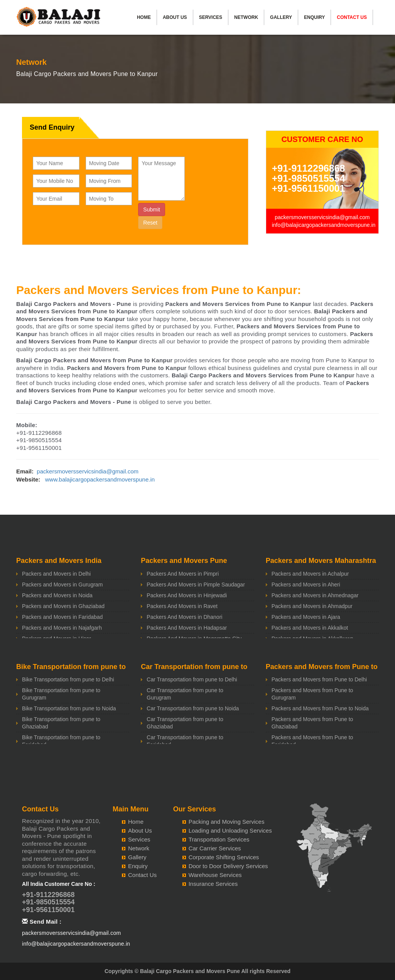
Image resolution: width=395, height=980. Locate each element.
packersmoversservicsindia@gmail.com (322, 217)
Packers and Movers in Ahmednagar (315, 595)
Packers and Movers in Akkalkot (310, 628)
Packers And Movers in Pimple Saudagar (196, 585)
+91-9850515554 (309, 178)
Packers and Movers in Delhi (56, 574)
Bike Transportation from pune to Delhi (68, 679)
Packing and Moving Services (227, 822)
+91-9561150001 (309, 188)
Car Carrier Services (215, 848)
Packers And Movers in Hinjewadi (187, 595)
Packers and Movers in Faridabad (62, 617)
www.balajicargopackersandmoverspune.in (100, 479)
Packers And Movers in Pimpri (183, 574)
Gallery (281, 17)
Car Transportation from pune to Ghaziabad (185, 723)
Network (246, 17)
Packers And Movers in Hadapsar (187, 628)
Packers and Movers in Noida (57, 595)
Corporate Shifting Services (224, 857)
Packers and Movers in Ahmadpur (312, 606)
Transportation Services (219, 839)
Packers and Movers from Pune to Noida (320, 708)
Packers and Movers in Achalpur (310, 574)
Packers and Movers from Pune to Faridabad (312, 741)
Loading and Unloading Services (230, 830)
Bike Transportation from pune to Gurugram (61, 694)
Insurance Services (213, 884)
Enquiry (314, 17)
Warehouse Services (215, 875)
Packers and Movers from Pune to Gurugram (312, 694)
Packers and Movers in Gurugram (62, 585)
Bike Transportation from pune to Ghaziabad (61, 723)
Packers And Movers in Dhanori (184, 617)
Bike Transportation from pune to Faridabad (61, 741)
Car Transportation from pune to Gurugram (185, 694)
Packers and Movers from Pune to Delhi (319, 679)
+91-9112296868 (309, 168)
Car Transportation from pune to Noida (193, 708)
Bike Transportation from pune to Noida (69, 708)
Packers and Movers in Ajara (306, 617)
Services (211, 17)
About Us (175, 17)
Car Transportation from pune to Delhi (192, 679)
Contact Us (352, 17)
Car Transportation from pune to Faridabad (185, 741)
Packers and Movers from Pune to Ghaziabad (312, 723)
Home (144, 17)
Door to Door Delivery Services (228, 866)
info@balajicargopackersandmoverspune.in (324, 225)
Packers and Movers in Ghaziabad (63, 606)
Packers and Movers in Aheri (306, 585)
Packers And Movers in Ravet (182, 606)
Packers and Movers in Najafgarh (62, 628)
